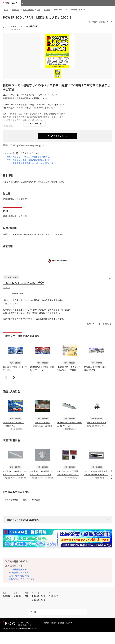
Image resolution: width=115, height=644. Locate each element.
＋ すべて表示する (34, 124)
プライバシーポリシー (25, 623)
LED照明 (36, 499)
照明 (25, 499)
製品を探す (7, 596)
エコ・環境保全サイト (17, 569)
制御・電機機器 (11, 499)
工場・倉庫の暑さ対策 (19, 576)
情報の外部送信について (24, 625)
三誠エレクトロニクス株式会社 (24, 26)
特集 (27, 596)
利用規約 (46, 623)
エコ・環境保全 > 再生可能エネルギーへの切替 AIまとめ (31, 163)
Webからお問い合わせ (57, 136)
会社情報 (53, 623)
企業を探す (18, 596)
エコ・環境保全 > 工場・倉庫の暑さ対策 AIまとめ (28, 160)
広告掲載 (69, 623)
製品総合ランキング (39, 596)
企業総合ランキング (39, 600)
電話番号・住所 (18, 293)
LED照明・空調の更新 (19, 572)
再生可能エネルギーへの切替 (22, 579)
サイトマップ (53, 596)
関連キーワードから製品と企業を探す (23, 520)
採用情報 (61, 623)
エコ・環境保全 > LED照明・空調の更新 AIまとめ (28, 157)
